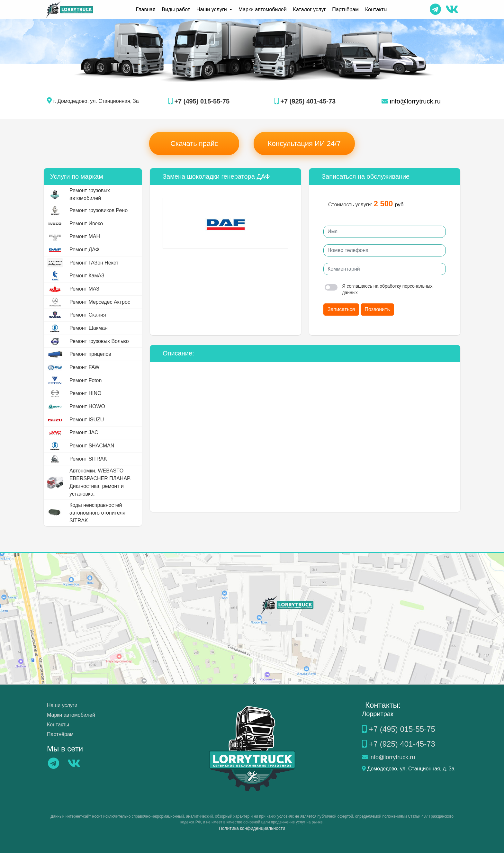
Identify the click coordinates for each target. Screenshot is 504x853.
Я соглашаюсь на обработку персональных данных (379, 289)
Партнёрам (345, 9)
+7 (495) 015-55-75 (199, 101)
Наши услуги (62, 705)
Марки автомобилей (263, 9)
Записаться (341, 309)
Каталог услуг (310, 9)
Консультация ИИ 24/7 (304, 144)
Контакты (376, 9)
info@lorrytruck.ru (411, 101)
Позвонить (377, 309)
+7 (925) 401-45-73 (305, 101)
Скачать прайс (194, 144)
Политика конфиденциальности (252, 828)
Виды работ (176, 9)
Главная (145, 9)
